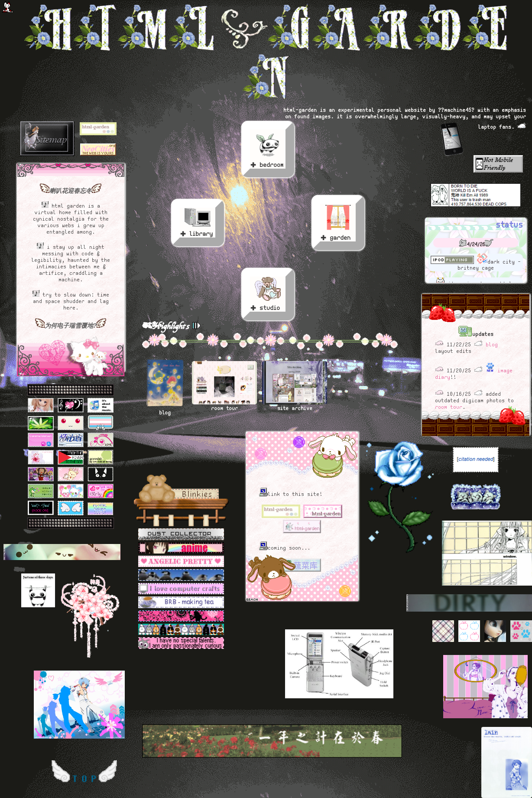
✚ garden (338, 223)
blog (492, 345)
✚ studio (268, 294)
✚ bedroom (268, 149)
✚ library (198, 223)
